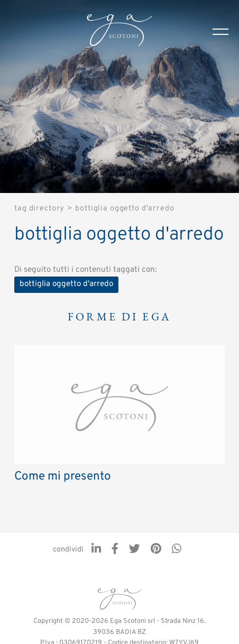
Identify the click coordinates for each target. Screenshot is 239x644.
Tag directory (39, 209)
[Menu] (226, 32)
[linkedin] (96, 550)
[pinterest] (156, 550)
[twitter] (135, 550)
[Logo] (119, 32)
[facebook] (115, 550)
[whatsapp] (177, 550)
